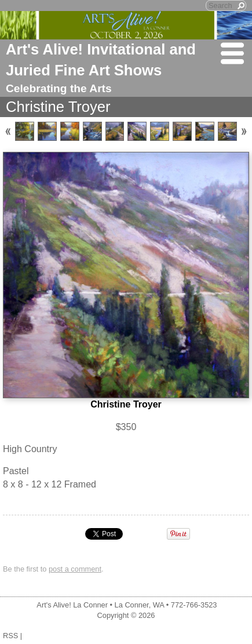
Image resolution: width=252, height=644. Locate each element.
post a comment (75, 569)
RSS (10, 636)
